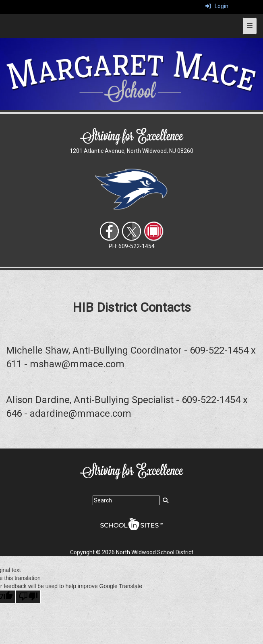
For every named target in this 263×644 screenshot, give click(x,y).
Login (217, 6)
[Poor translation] (28, 597)
